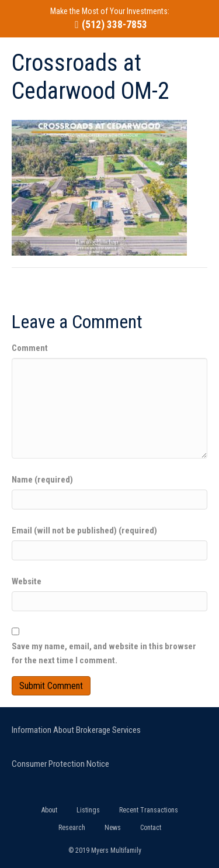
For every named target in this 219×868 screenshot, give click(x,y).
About (49, 810)
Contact (151, 828)
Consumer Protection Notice (60, 764)
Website (27, 581)
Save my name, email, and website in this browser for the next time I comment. (104, 653)
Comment (30, 348)
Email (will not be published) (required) (84, 531)
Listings (88, 810)
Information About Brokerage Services (76, 730)
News (113, 828)
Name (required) (42, 480)
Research (72, 828)
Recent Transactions (149, 810)
